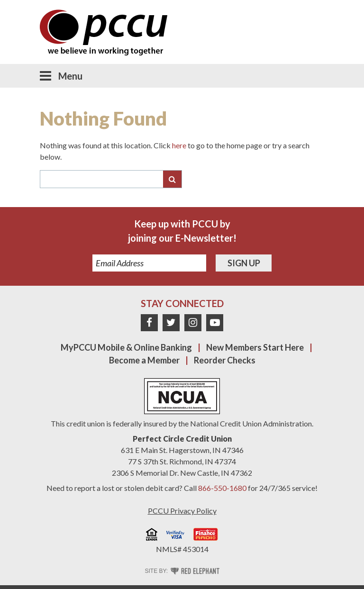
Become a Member (144, 360)
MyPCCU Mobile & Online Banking (126, 347)
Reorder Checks (225, 360)
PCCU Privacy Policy (182, 511)
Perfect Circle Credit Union (182, 439)
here (179, 145)
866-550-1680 (222, 488)
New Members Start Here (255, 347)
